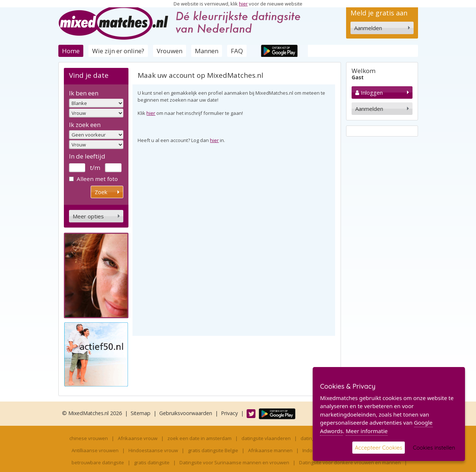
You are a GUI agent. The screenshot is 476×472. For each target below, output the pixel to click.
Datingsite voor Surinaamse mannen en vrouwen (234, 462)
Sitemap (141, 413)
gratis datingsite (152, 462)
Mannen (207, 51)
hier (243, 4)
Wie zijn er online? (118, 51)
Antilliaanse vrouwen (95, 450)
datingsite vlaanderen (266, 438)
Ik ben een (84, 93)
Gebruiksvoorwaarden (186, 413)
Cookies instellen (434, 448)
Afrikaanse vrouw (138, 438)
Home (71, 51)
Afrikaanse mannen (270, 450)
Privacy (229, 413)
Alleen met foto (93, 179)
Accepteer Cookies (379, 448)
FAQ (237, 51)
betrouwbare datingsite (98, 462)
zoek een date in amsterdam (199, 438)
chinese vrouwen (89, 438)
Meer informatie (367, 431)
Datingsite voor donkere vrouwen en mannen (350, 462)
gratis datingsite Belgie (213, 450)
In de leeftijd (87, 156)
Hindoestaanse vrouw (153, 450)
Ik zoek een (85, 125)
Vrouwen (170, 51)
